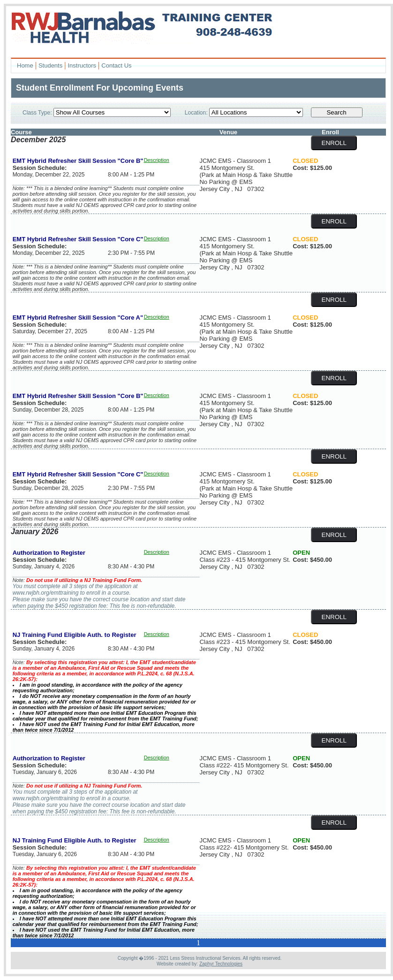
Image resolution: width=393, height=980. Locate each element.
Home (25, 65)
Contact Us (116, 65)
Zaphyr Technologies (221, 964)
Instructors (82, 65)
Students (50, 65)
